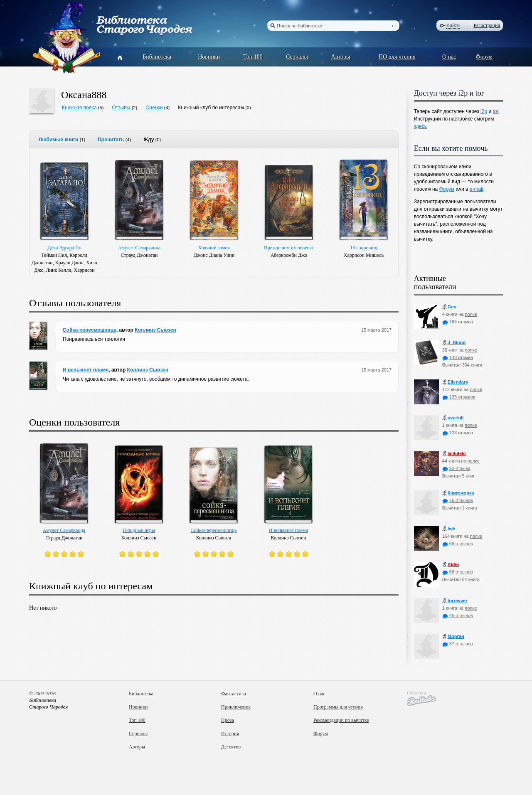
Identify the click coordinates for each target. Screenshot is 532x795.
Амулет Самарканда (139, 248)
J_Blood (454, 343)
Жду (149, 140)
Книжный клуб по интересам (211, 108)
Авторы (341, 57)
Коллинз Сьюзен (155, 330)
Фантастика (234, 694)
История (230, 733)
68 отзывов (458, 544)
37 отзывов (458, 644)
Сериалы (297, 57)
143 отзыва (458, 357)
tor (495, 111)
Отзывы (121, 108)
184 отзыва (458, 322)
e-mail (477, 189)
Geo (449, 307)
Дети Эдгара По (64, 248)
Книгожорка (458, 493)
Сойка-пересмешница (90, 330)
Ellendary (455, 382)
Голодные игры (139, 530)
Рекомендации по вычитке (341, 720)
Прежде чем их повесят (289, 248)
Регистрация (487, 25)
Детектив (231, 747)
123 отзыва (458, 433)
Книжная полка (79, 108)
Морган (453, 636)
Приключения (236, 707)
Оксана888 (84, 95)
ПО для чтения (397, 57)
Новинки (209, 57)
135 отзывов (459, 397)
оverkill (453, 418)
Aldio (451, 565)
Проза (228, 720)
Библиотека (157, 57)
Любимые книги (58, 140)
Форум (484, 57)
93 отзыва (456, 468)
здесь (420, 126)
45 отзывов (458, 615)
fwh (449, 529)
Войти (453, 25)
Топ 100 (253, 57)
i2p (484, 111)
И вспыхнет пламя (86, 370)
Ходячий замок (214, 248)
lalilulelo (454, 454)
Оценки (154, 108)
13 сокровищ (363, 248)
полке (471, 314)
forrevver (455, 601)
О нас (449, 57)
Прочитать (111, 140)
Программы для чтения (338, 707)
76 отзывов (458, 500)
